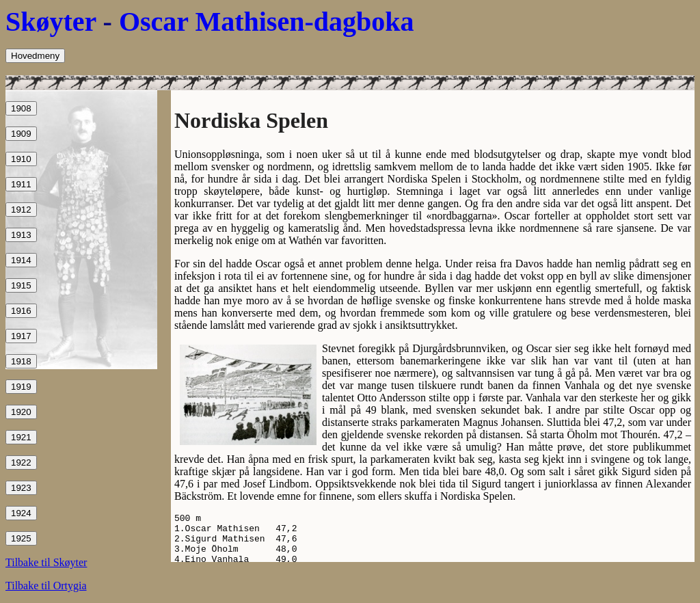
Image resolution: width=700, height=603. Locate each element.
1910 (21, 159)
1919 (21, 387)
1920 (21, 412)
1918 (21, 361)
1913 (21, 235)
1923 (21, 488)
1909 (21, 134)
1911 (21, 184)
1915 (21, 285)
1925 (21, 538)
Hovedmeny (35, 56)
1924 (21, 513)
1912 (21, 210)
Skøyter (51, 22)
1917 (21, 336)
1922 (21, 463)
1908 (21, 108)
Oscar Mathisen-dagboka (267, 22)
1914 (21, 260)
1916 (21, 311)
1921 (21, 437)
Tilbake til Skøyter (46, 562)
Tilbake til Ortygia (46, 586)
